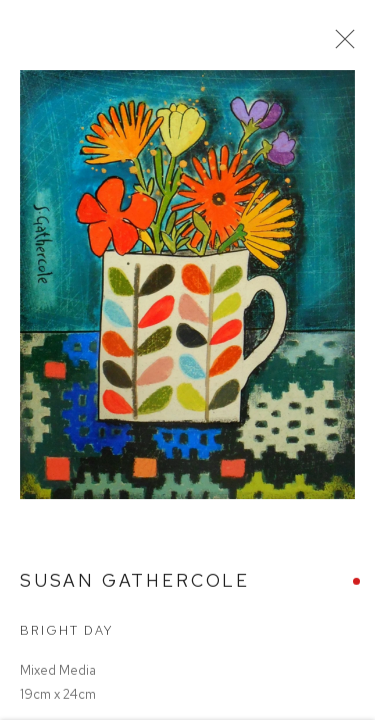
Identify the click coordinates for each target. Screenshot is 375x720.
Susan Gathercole (135, 585)
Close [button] (341, 45)
